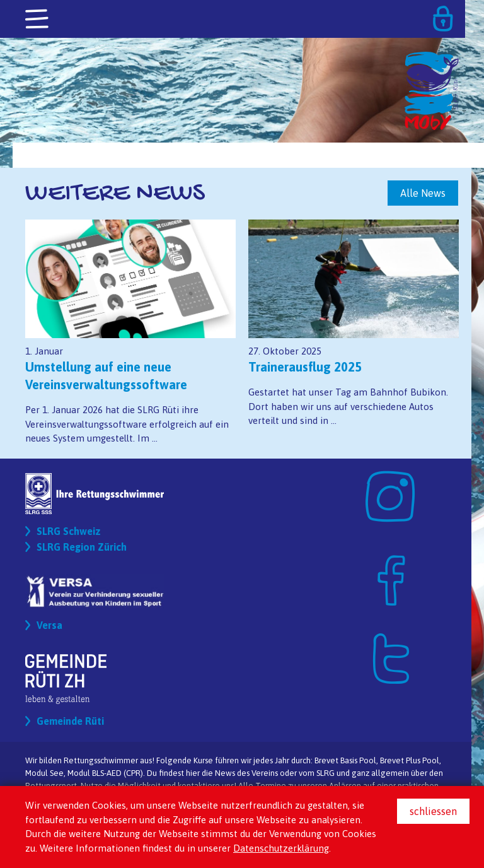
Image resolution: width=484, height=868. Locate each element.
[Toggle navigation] (38, 20)
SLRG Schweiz (69, 531)
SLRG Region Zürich (82, 547)
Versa (49, 625)
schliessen (433, 811)
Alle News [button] (423, 193)
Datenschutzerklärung (281, 848)
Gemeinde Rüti (70, 721)
